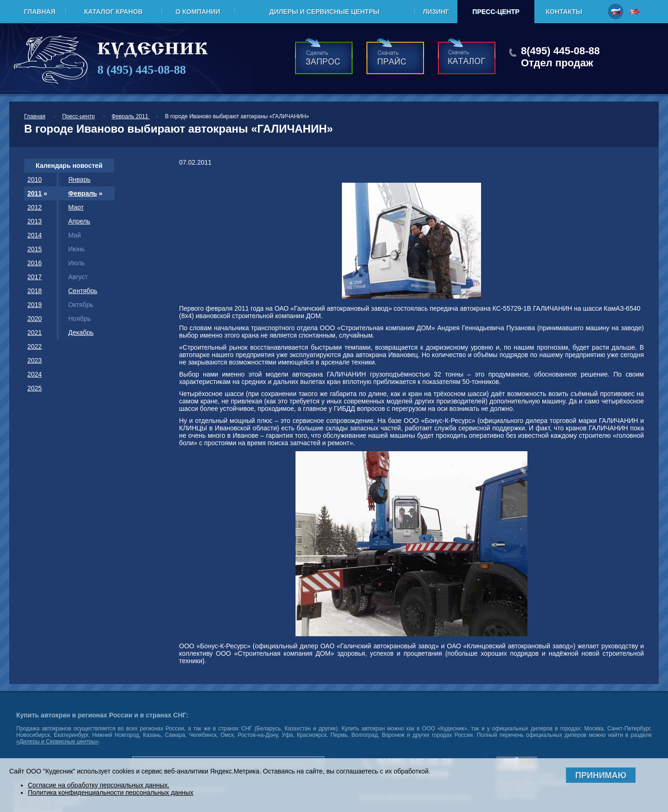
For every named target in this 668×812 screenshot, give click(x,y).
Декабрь (81, 332)
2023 (35, 360)
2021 (35, 332)
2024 (35, 374)
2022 (35, 346)
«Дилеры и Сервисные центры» (58, 742)
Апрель (79, 221)
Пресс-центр (496, 12)
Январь (79, 179)
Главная (40, 12)
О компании (198, 12)
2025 (35, 388)
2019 (35, 305)
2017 (35, 277)
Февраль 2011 (131, 116)
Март (76, 207)
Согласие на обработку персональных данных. (99, 785)
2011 (35, 193)
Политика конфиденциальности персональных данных (111, 793)
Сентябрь (83, 291)
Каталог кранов (113, 12)
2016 (35, 263)
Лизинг (436, 12)
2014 (35, 235)
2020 (35, 319)
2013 (35, 221)
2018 (35, 291)
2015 (35, 249)
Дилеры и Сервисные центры (324, 12)
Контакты (564, 12)
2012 (35, 207)
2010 (35, 179)
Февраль (83, 193)
